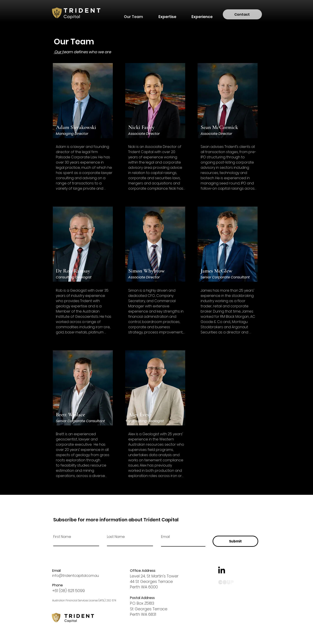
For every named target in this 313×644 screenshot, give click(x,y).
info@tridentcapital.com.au (76, 576)
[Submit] (235, 541)
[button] (167, 15)
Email (165, 537)
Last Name (116, 537)
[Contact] (242, 14)
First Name (62, 537)
